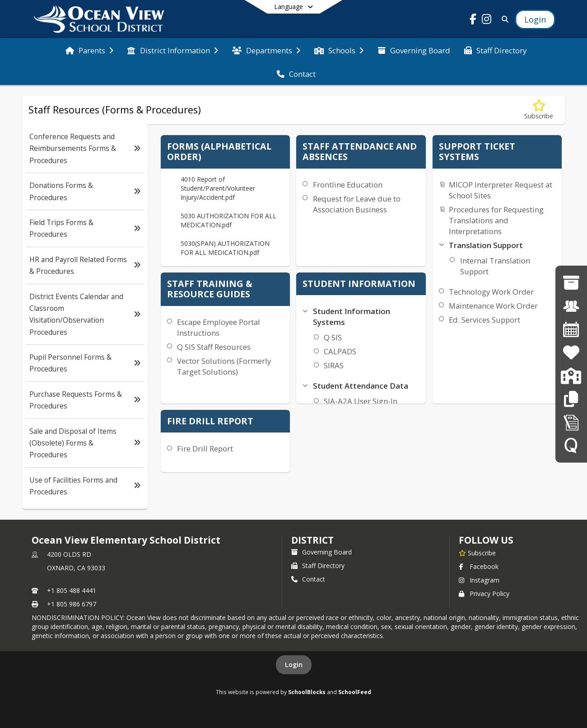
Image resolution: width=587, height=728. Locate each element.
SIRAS (334, 365)
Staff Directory (318, 566)
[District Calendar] (571, 329)
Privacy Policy (484, 594)
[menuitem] (89, 50)
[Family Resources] (571, 352)
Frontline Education (348, 185)
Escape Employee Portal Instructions (219, 327)
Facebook (479, 566)
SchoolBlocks (307, 692)
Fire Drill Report (205, 449)
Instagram (479, 580)
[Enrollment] (571, 376)
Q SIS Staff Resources (214, 347)
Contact (308, 579)
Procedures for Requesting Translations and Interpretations (496, 220)
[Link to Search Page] (503, 19)
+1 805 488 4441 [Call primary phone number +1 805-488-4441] (72, 590)
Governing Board (321, 552)
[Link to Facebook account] (473, 21)
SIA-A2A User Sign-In (361, 401)
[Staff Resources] (571, 399)
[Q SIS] (571, 445)
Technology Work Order (491, 292)
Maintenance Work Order (493, 306)
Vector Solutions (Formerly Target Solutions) (224, 366)
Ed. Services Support (485, 320)
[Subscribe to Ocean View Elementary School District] (477, 553)
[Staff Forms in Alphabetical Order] (571, 422)
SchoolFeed (355, 692)
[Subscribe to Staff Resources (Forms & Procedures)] (539, 110)
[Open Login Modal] (535, 19)
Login (294, 665)
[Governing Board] (571, 283)
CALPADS (340, 351)
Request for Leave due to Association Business (357, 204)
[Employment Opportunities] (571, 306)
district (312, 540)
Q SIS (333, 337)
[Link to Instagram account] (487, 21)
